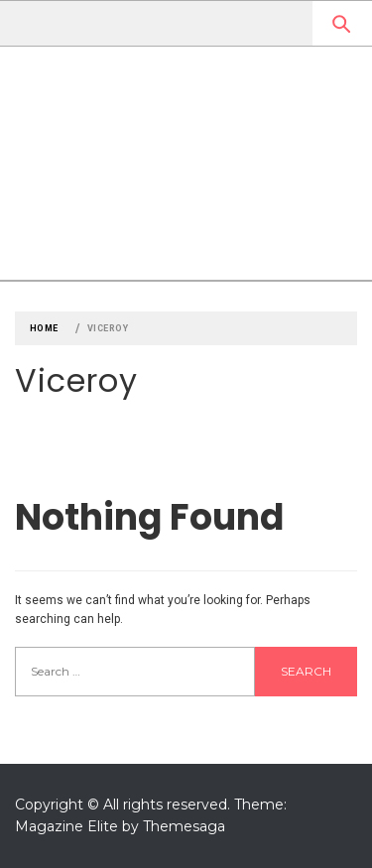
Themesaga (184, 826)
